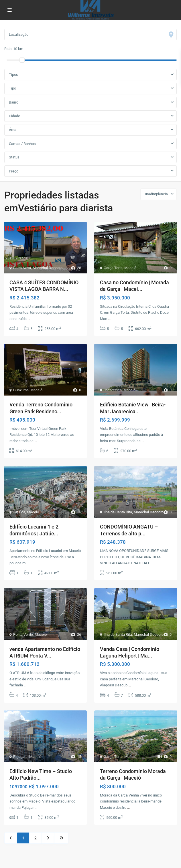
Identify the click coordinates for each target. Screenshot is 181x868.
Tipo (12, 88)
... (29, 319)
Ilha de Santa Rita (118, 512)
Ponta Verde (23, 634)
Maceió (130, 268)
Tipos (13, 75)
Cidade (14, 116)
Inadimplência (156, 194)
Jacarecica (113, 390)
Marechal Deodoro (48, 268)
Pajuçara (20, 757)
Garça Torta (113, 268)
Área (13, 130)
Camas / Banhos (22, 144)
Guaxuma (21, 390)
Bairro (14, 102)
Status (14, 157)
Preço (14, 171)
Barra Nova (22, 268)
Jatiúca (19, 512)
